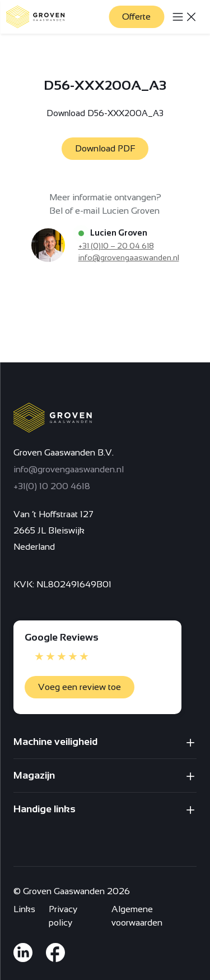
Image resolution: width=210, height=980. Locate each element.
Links (24, 909)
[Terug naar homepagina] (35, 17)
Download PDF (105, 148)
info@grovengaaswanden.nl (129, 257)
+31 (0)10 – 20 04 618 (116, 246)
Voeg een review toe (80, 687)
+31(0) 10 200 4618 (52, 486)
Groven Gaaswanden (64, 891)
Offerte (136, 17)
